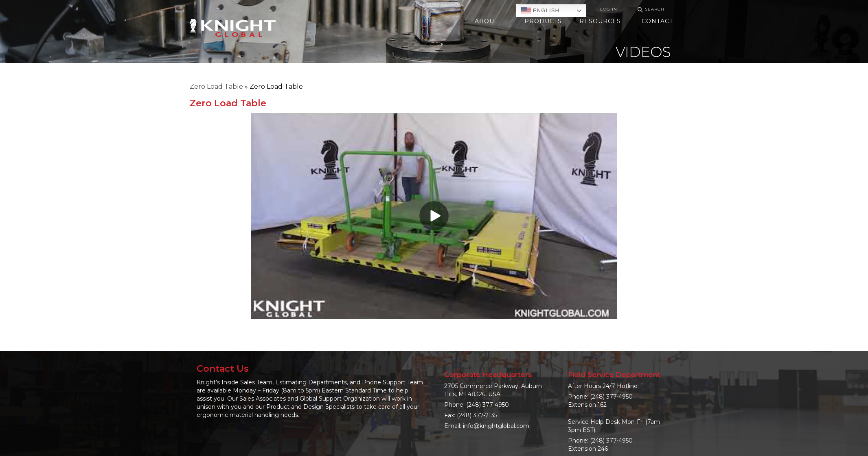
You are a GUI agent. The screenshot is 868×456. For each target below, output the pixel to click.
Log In (609, 9)
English (540, 11)
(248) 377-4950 (488, 405)
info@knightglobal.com (496, 426)
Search (650, 10)
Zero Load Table (216, 87)
